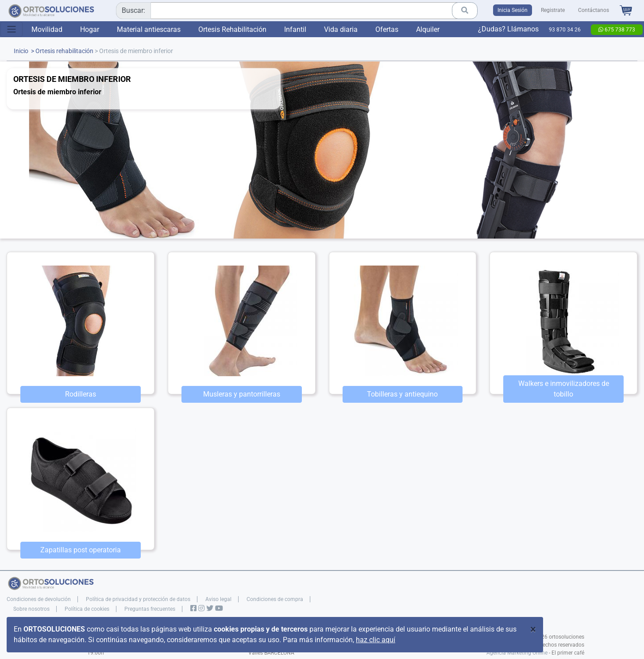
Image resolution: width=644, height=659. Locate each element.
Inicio (21, 51)
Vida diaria (341, 29)
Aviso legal (218, 599)
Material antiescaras (149, 29)
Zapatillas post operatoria (81, 550)
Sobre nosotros (31, 609)
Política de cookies (87, 609)
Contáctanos (594, 10)
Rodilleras (81, 394)
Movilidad (47, 29)
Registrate (553, 10)
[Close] (533, 629)
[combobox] (294, 11)
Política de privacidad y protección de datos (138, 599)
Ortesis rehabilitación (64, 51)
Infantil (295, 29)
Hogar (90, 29)
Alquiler (428, 29)
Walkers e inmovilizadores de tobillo (564, 389)
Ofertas (387, 29)
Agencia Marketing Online (517, 653)
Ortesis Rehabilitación (232, 29)
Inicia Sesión (513, 10)
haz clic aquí (376, 640)
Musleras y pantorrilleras (242, 394)
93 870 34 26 (565, 30)
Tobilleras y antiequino (402, 394)
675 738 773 (617, 30)
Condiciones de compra (275, 599)
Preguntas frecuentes (150, 609)
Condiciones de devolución (39, 599)
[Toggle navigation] (12, 29)
